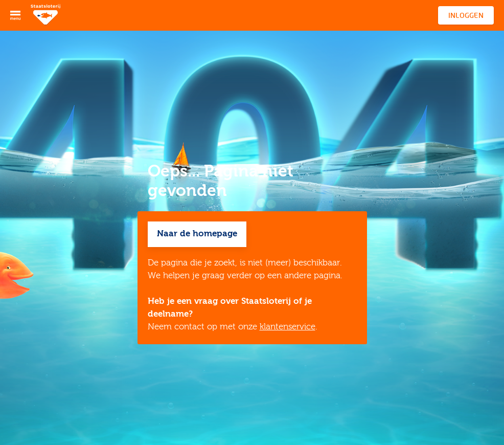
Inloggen (466, 15)
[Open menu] (15, 15)
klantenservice (288, 327)
